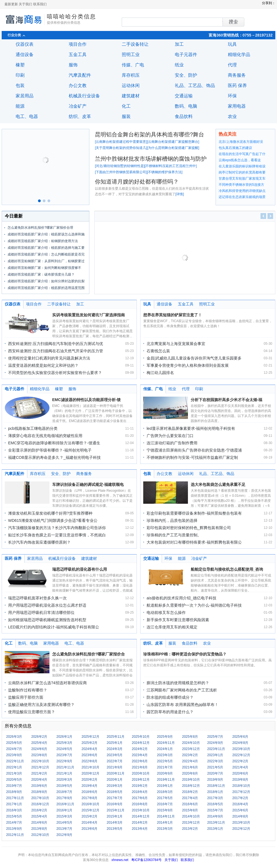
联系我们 (40, 4)
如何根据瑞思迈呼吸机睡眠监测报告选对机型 (47, 620)
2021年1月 (64, 773)
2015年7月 (215, 810)
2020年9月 (165, 773)
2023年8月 (39, 755)
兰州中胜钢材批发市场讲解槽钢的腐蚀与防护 (151, 159)
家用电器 (237, 106)
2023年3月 (165, 755)
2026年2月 (39, 737)
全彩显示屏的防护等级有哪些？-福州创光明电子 (50, 450)
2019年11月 (166, 780)
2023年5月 (115, 755)
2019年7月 (14, 786)
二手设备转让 (135, 44)
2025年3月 (64, 743)
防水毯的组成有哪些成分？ (170, 697)
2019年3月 (115, 786)
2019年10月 (191, 780)
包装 (20, 85)
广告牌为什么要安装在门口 (170, 436)
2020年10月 (141, 773)
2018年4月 (140, 792)
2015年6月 (240, 810)
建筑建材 (131, 96)
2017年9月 (64, 798)
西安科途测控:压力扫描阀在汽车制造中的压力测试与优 (56, 344)
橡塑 (20, 65)
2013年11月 (216, 823)
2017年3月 (215, 798)
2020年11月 (116, 773)
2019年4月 (89, 786)
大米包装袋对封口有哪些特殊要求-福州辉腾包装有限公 (194, 542)
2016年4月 (240, 804)
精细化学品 (239, 55)
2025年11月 (116, 737)
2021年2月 (39, 773)
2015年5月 (14, 816)
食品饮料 (184, 116)
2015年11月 (116, 810)
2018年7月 (64, 792)
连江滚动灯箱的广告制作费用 (172, 443)
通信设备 (25, 55)
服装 (126, 116)
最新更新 (11, 4)
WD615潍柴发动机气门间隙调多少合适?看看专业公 (53, 520)
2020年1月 (115, 780)
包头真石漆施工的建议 (235, 148)
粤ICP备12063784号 (146, 860)
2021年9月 (115, 767)
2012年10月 (40, 835)
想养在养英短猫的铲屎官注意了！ (173, 315)
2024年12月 (141, 743)
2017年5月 (165, 798)
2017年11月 (15, 798)
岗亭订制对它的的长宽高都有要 (242, 172)
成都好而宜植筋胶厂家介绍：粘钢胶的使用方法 (43, 241)
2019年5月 (64, 786)
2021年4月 (240, 767)
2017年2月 (240, 798)
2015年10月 (141, 810)
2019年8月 (240, 780)
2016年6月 (190, 804)
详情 (180, 194)
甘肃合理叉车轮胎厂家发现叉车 (242, 179)
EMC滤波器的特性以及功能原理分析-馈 (87, 400)
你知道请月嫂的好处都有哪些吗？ (137, 182)
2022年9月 (64, 761)
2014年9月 (215, 816)
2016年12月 (40, 804)
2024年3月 (115, 749)
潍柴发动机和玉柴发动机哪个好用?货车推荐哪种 (50, 513)
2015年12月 (90, 810)
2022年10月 (40, 761)
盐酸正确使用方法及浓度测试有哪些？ (41, 705)
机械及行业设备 (84, 96)
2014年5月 (64, 823)
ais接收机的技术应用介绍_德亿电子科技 (182, 598)
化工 (126, 106)
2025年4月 (39, 743)
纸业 (179, 65)
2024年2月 (140, 749)
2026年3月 (14, 737)
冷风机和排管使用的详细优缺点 (242, 191)
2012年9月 (64, 835)
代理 (232, 65)
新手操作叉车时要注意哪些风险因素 (178, 620)
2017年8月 (89, 798)
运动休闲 (131, 85)
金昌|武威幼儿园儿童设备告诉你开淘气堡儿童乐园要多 (194, 358)
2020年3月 (64, 780)
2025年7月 (215, 737)
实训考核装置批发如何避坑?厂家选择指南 (89, 315)
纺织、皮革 (80, 116)
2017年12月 (241, 792)
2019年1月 (165, 786)
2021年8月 (140, 767)
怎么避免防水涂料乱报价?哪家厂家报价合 (89, 654)
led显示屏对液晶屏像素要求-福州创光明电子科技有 (191, 428)
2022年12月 (241, 755)
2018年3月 (165, 792)
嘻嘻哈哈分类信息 (71, 16)
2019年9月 (215, 780)
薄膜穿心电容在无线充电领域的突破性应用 (45, 436)
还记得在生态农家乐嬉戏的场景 (242, 197)
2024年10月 (191, 743)
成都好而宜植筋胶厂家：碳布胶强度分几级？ (41, 274)
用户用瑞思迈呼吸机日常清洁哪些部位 (41, 613)
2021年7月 (165, 767)
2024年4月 (89, 749)
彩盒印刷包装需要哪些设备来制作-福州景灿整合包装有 (194, 513)
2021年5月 (215, 767)
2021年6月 (190, 767)
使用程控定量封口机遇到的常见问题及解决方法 (49, 358)
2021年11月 (65, 767)
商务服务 (237, 75)
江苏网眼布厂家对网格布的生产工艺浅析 (182, 690)
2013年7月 (64, 829)
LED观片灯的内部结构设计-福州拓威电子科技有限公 (54, 627)
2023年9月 (14, 755)
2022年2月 (240, 761)
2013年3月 (165, 829)
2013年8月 (39, 829)
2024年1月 (165, 749)
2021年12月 (40, 767)
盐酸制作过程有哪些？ (28, 690)
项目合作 (78, 44)
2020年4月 (39, 780)
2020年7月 (215, 773)
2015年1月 (115, 816)
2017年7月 (115, 798)
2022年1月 (14, 767)
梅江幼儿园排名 (160, 373)
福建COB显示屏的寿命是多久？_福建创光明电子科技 (54, 457)
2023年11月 (216, 749)
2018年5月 (115, 792)
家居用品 (25, 96)
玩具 (232, 44)
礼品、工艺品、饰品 (195, 85)
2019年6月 (39, 786)
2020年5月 (14, 780)
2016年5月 (215, 804)
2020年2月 (89, 780)
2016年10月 (90, 804)
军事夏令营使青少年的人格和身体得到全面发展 (188, 365)
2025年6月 (240, 737)
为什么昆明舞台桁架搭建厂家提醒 (173, 148)
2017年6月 (140, 798)
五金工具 (78, 55)
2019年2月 (140, 786)
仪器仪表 (25, 44)
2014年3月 (115, 823)
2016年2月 (39, 810)
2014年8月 (240, 816)
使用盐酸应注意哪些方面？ (32, 712)
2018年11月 (216, 786)
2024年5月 (64, 749)
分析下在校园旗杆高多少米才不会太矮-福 (227, 400)
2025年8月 (190, 737)
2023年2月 (190, 755)
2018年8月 (39, 792)
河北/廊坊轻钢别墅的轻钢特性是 (120, 166)
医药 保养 (237, 85)
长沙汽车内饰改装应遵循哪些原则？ (39, 542)
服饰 (73, 65)
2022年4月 (190, 761)
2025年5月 (14, 743)
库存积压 (131, 75)
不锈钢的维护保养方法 (165, 172)
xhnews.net (120, 860)
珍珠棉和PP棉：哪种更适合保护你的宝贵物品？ (185, 654)
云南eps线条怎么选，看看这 (240, 160)
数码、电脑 (186, 106)
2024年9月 (215, 743)
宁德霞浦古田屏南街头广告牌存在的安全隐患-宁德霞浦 (194, 450)
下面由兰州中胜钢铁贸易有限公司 (121, 172)
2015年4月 (39, 816)
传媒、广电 (133, 65)
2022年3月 (215, 761)
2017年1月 (14, 804)
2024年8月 (240, 743)
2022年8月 (89, 761)
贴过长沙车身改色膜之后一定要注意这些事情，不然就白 (57, 535)
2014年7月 (14, 823)
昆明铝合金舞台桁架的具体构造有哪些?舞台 (150, 134)
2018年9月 (14, 792)
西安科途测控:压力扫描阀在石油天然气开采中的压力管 (56, 351)
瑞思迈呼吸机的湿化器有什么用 (80, 569)
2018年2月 (190, 792)
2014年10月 (191, 816)
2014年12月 (141, 816)
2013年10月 (241, 823)
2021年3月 (14, 773)
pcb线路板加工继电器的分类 (33, 428)
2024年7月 (14, 749)
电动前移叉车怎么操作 (166, 613)
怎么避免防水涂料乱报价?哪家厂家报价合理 (40, 228)
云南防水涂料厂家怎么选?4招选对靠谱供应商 (47, 683)
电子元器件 (186, 55)
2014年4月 (89, 823)
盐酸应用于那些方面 (26, 697)
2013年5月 (115, 829)
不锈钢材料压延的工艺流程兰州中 (171, 166)
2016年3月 (14, 810)
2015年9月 (165, 810)
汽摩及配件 (80, 75)
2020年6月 (240, 773)
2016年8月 (140, 804)
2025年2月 (89, 743)
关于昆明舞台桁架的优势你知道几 (121, 148)
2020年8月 (190, 773)
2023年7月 (64, 755)
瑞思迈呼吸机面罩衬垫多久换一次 (37, 598)
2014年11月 (166, 816)
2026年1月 (64, 737)
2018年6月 (89, 792)
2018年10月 (241, 786)
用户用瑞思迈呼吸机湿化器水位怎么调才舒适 (47, 605)
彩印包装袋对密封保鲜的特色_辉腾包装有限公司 (189, 528)
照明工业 (131, 55)
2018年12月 (191, 786)
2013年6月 (89, 829)
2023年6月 (89, 755)
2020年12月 (90, 773)
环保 (232, 96)
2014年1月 (165, 823)
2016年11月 (65, 804)
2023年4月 (140, 755)
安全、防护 (186, 75)
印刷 (20, 75)
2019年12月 (141, 780)
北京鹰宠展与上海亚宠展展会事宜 (176, 344)
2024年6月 (39, 749)
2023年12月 (191, 749)
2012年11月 (15, 835)
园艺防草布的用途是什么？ (170, 712)
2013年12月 (191, 823)
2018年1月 (215, 792)
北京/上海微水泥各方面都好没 (241, 142)
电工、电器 (27, 116)
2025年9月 (165, 737)
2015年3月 (64, 816)
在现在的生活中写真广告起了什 (242, 154)
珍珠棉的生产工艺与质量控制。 (174, 535)
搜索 (223, 22)
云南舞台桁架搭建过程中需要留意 (121, 142)
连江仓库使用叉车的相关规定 (172, 627)
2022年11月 (15, 761)
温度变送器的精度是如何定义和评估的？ (43, 365)
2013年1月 (215, 829)
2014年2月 (140, 823)
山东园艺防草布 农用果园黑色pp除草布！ (182, 705)
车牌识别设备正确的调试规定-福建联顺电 (88, 484)
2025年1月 (115, 743)
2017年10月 (40, 798)
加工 (179, 44)
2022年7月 (115, 761)
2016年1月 (64, 810)
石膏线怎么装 (158, 351)
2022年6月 (140, 761)
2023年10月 (241, 749)
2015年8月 (190, 810)
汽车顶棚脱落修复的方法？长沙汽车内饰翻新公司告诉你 (57, 528)
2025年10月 (141, 737)
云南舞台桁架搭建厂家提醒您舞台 (173, 142)
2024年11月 (166, 743)
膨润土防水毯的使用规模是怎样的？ (178, 683)
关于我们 (25, 4)
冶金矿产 (78, 106)
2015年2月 (89, 816)
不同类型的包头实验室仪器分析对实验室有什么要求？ (55, 373)
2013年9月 (14, 829)
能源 (20, 106)
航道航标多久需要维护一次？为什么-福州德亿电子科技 (194, 605)
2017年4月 (190, 798)
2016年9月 (115, 804)
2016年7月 (165, 804)
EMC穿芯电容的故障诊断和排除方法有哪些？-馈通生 (54, 443)
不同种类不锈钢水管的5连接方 (241, 185)
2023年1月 (215, 755)
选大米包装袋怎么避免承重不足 (218, 484)
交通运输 (184, 96)
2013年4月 (140, 829)
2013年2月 (190, 829)
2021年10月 (90, 767)
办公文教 (78, 85)
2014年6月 (39, 823)
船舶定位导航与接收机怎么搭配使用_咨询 (227, 569)
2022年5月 (165, 761)
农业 (232, 116)
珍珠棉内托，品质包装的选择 (172, 520)
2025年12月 (90, 737)
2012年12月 (241, 829)
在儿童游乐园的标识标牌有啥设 (242, 166)
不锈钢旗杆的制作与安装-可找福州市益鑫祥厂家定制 (192, 457)
